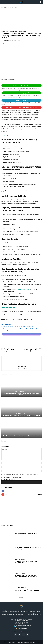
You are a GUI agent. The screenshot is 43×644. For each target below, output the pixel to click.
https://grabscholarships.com (22, 368)
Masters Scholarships (21, 391)
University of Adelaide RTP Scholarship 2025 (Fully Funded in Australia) (11, 350)
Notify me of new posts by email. (10, 479)
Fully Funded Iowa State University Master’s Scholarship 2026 (22, 436)
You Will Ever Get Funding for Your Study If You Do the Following (21, 415)
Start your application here (8, 135)
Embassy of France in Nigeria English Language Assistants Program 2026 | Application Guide (27, 590)
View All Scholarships (23, 31)
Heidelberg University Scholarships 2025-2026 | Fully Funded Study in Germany (33, 351)
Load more (21, 598)
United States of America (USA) (23, 320)
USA (32, 320)
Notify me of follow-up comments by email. (12, 478)
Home (3, 7)
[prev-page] (2, 441)
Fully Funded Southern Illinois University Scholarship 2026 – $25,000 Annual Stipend (26, 576)
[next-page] (5, 441)
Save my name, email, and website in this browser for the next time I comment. (21, 475)
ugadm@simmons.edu (23, 289)
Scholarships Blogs (21, 413)
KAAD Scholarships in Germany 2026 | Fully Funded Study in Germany (21, 394)
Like (41, 491)
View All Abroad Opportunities (21, 587)
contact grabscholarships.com (24, 631)
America (7, 320)
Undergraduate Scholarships (11, 7)
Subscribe (39, 495)
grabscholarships (9, 40)
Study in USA (13, 320)
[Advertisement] (21, 19)
